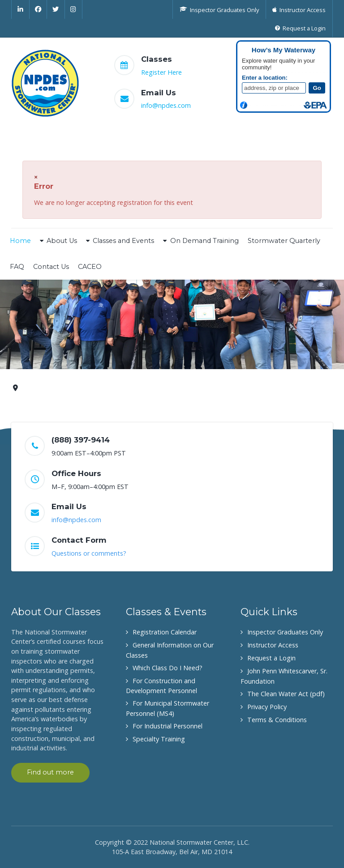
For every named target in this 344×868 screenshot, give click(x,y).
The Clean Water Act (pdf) (286, 694)
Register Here (161, 72)
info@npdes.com (166, 105)
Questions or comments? (89, 553)
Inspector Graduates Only (285, 632)
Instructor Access (273, 645)
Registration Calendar (165, 632)
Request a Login (271, 658)
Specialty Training (159, 739)
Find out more (50, 772)
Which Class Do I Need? (168, 668)
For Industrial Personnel (168, 726)
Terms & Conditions (277, 720)
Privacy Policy (267, 707)
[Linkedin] (20, 9)
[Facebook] (39, 9)
